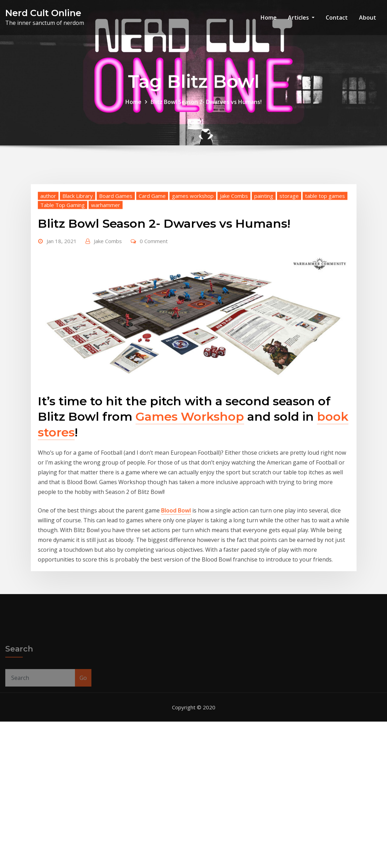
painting (264, 249)
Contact (337, 18)
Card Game (152, 249)
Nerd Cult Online (43, 13)
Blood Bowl (176, 564)
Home (269, 18)
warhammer (106, 259)
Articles (301, 18)
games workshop (193, 249)
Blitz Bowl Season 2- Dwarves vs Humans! (206, 106)
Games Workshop (190, 470)
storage (289, 249)
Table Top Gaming (63, 259)
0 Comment (154, 295)
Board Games (116, 249)
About (368, 18)
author (48, 249)
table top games (325, 249)
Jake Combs (234, 249)
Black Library (78, 249)
